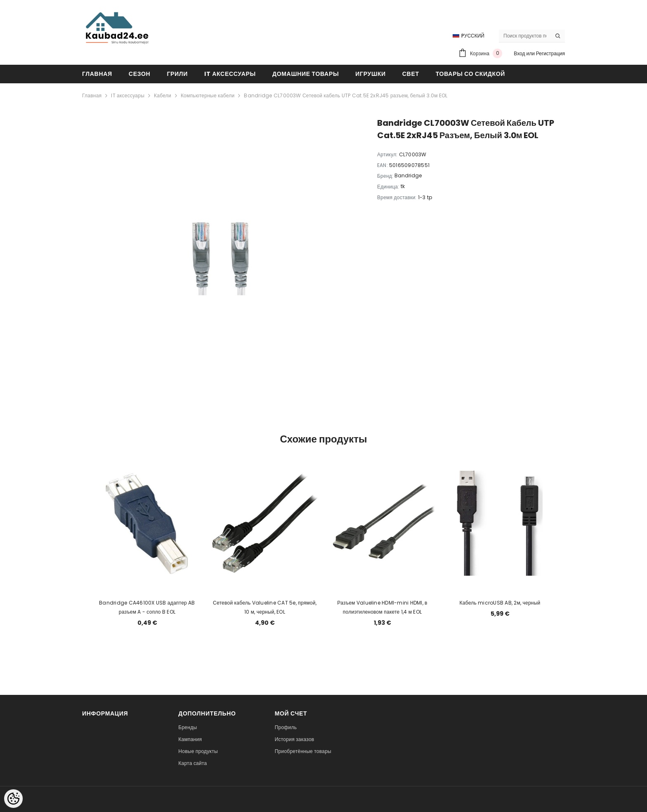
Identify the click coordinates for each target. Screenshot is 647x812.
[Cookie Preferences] (13, 799)
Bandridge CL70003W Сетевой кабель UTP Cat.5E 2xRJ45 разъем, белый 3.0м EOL (346, 95)
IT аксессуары (128, 95)
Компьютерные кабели (208, 95)
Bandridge (408, 175)
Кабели (163, 95)
